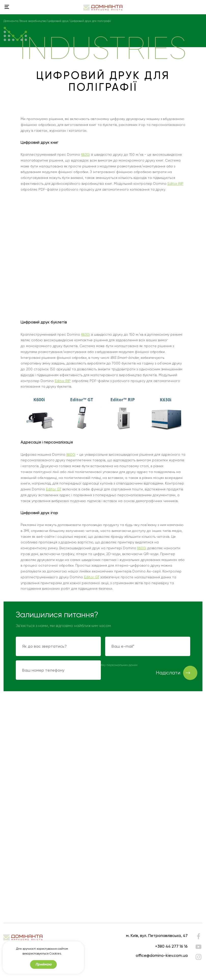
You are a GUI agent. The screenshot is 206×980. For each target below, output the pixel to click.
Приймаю (43, 964)
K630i (86, 154)
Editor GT (54, 489)
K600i (71, 454)
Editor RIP (176, 184)
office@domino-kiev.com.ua (162, 955)
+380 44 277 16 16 (171, 946)
